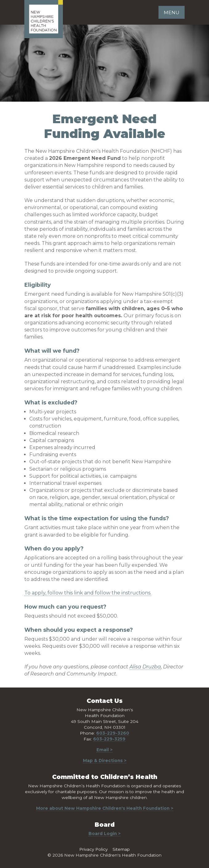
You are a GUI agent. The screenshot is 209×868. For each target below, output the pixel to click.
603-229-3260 (113, 733)
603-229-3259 (109, 739)
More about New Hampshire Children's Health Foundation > (105, 808)
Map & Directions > (105, 761)
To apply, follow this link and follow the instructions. (88, 593)
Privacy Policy (93, 849)
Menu (172, 12)
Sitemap (121, 849)
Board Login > (104, 834)
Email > (104, 750)
